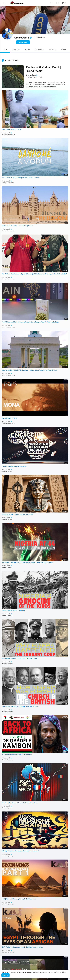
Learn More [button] (62, 972)
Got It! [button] (5, 975)
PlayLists (16, 49)
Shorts (27, 49)
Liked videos (39, 49)
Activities (53, 49)
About (64, 49)
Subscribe (23, 42)
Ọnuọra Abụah (23, 38)
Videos (5, 49)
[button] (64, 3)
